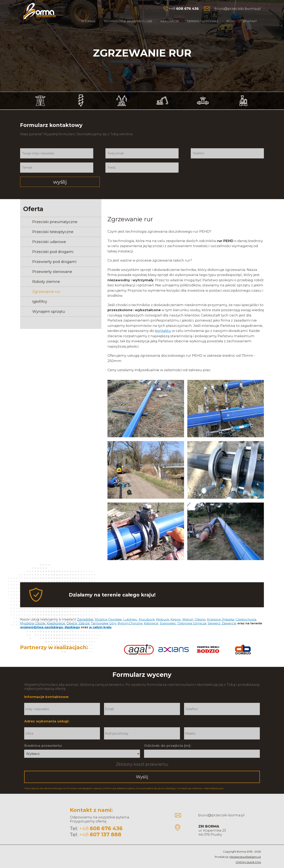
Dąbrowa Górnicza (192, 616)
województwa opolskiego (42, 620)
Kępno (176, 612)
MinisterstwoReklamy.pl (245, 850)
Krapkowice (56, 616)
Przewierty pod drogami (54, 255)
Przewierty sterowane (52, 265)
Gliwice (72, 616)
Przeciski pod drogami (53, 245)
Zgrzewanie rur (46, 285)
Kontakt (250, 21)
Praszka (228, 612)
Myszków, (28, 616)
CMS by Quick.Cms (248, 855)
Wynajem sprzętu (49, 305)
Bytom (123, 616)
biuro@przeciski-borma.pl (238, 9)
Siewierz (214, 616)
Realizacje (170, 21)
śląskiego (72, 620)
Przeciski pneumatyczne (55, 215)
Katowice (151, 616)
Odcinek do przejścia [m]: (167, 739)
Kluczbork (147, 612)
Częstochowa (246, 612)
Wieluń (188, 612)
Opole (40, 616)
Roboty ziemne (46, 275)
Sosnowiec (168, 616)
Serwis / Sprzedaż (203, 21)
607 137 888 (106, 828)
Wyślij (142, 770)
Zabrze (84, 616)
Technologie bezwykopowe (128, 21)
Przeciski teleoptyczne (53, 225)
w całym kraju (100, 620)
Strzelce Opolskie (108, 612)
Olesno (200, 612)
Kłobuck (163, 612)
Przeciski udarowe (49, 235)
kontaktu (163, 324)
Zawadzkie (85, 612)
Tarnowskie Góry (104, 616)
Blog (231, 21)
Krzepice (214, 612)
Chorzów (136, 616)
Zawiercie (229, 616)
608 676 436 (187, 9)
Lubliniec (130, 612)
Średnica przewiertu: (43, 739)
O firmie (89, 21)
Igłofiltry (40, 295)
